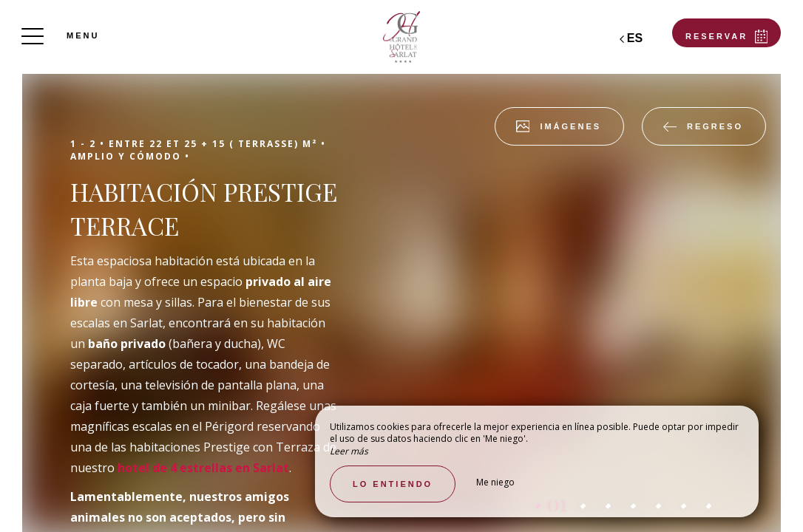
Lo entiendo (393, 484)
